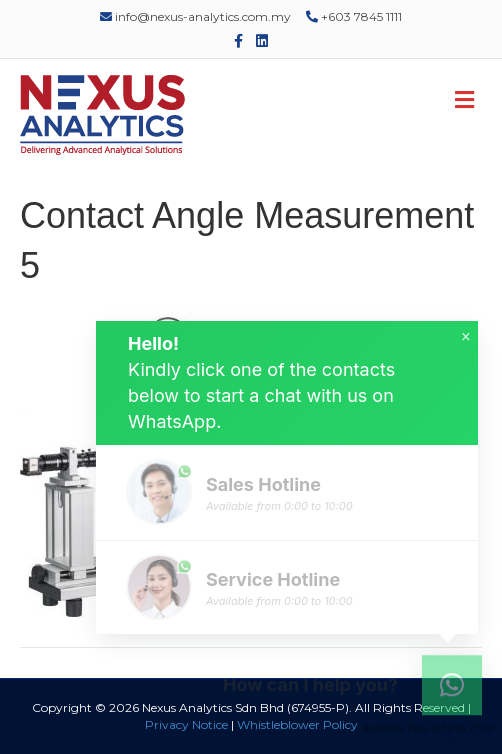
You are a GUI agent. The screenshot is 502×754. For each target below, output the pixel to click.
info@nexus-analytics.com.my (195, 16)
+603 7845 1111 (354, 16)
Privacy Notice (186, 724)
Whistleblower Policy (297, 724)
